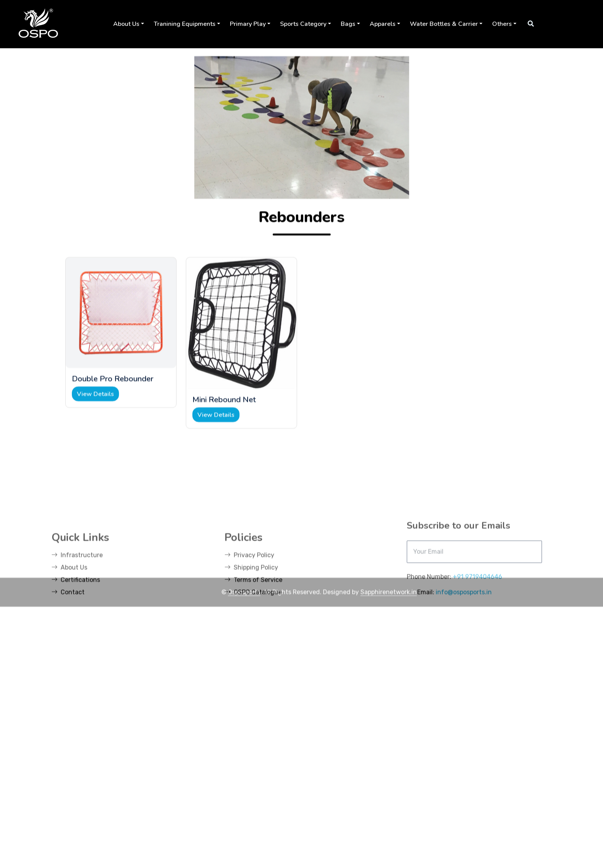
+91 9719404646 (477, 637)
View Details (95, 424)
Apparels (383, 24)
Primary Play (248, 24)
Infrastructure (77, 616)
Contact (68, 653)
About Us (126, 24)
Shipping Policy (251, 628)
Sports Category (303, 24)
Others (502, 24)
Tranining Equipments (185, 24)
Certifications (76, 640)
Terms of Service (253, 640)
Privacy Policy (249, 616)
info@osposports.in (464, 653)
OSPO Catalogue (253, 653)
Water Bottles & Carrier (444, 24)
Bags (348, 24)
